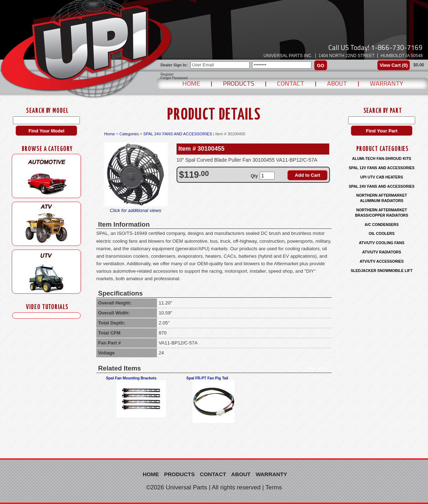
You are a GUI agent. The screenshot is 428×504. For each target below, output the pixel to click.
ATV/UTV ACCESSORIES (382, 261)
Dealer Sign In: (174, 65)
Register (167, 75)
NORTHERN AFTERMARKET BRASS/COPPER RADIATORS (381, 213)
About (337, 83)
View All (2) (319, 368)
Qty (254, 176)
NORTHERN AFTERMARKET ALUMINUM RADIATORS (382, 198)
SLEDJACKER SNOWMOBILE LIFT (381, 271)
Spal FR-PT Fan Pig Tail (207, 378)
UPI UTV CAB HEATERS (382, 177)
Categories (129, 134)
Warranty (386, 83)
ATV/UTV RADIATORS (382, 252)
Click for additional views (136, 210)
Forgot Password (174, 78)
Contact (291, 83)
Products (239, 83)
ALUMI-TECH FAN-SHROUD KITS (382, 158)
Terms (274, 487)
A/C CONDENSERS (382, 225)
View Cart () (394, 65)
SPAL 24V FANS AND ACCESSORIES (178, 134)
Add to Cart (308, 175)
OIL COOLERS (382, 233)
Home (191, 83)
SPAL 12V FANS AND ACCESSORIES (382, 168)
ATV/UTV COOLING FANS (382, 243)
